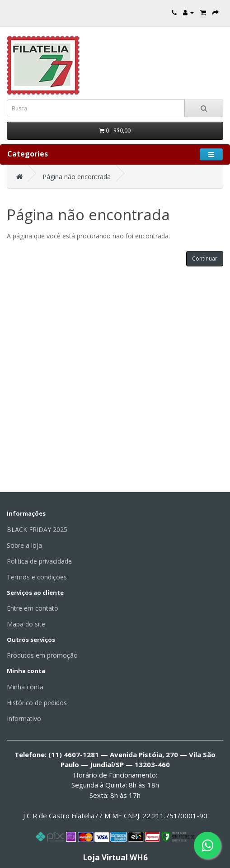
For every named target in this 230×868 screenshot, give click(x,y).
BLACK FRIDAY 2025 (37, 529)
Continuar (205, 259)
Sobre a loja (24, 545)
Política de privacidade (39, 561)
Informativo (24, 719)
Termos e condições (37, 577)
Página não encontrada (77, 177)
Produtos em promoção (42, 655)
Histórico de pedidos (37, 703)
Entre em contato (33, 608)
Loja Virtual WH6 (115, 857)
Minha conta (25, 687)
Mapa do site (26, 624)
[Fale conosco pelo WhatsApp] (207, 845)
